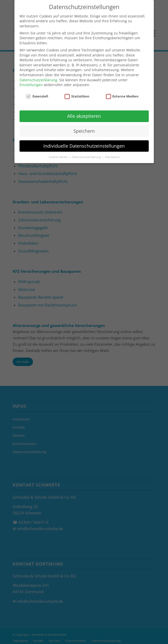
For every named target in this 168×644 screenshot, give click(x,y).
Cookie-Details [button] (59, 154)
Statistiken (77, 93)
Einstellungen (31, 81)
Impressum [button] (112, 154)
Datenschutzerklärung (38, 77)
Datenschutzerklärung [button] (87, 154)
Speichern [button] (84, 128)
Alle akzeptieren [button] (84, 113)
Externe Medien (122, 93)
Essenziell (37, 93)
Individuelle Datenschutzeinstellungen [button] (84, 143)
